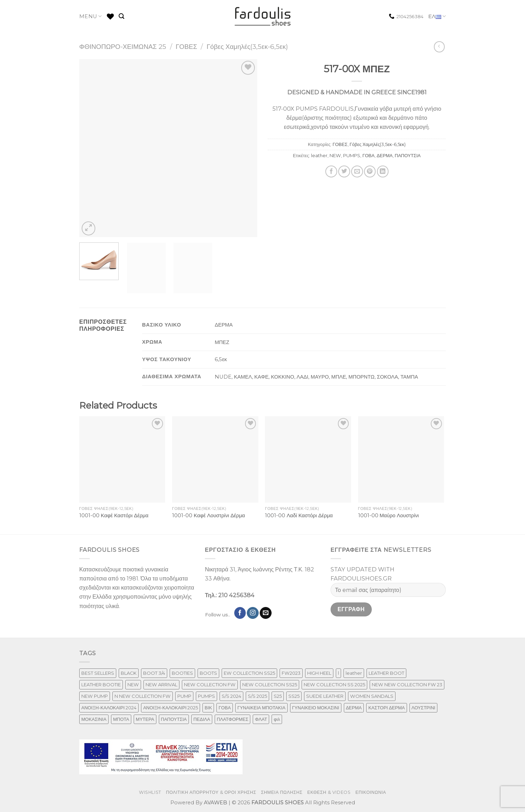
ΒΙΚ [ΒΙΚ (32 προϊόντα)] (208, 708)
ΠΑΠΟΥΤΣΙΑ (408, 155)
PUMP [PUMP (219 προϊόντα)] (184, 696)
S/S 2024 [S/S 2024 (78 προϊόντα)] (231, 696)
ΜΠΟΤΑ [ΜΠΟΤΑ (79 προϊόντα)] (121, 719)
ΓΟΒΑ (368, 155)
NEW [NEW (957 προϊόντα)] (133, 685)
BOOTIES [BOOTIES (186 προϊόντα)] (182, 673)
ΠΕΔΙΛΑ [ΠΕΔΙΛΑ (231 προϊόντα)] (202, 719)
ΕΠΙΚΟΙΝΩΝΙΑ (371, 792)
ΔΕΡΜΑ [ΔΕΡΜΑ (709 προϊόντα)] (354, 708)
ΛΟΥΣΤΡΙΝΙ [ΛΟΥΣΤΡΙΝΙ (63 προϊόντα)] (423, 708)
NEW (335, 155)
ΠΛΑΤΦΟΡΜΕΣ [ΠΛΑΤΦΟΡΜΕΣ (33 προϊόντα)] (233, 719)
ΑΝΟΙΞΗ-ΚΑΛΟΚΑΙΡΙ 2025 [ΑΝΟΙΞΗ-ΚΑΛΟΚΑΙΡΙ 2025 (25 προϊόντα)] (171, 708)
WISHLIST (150, 792)
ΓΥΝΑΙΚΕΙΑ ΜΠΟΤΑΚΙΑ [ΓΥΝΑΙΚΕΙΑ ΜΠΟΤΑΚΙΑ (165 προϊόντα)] (261, 708)
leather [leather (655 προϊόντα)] (354, 673)
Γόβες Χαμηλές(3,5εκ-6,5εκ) (247, 47)
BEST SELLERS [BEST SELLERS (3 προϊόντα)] (98, 673)
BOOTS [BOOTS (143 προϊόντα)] (208, 673)
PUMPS (352, 155)
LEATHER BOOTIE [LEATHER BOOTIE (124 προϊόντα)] (101, 685)
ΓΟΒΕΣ (186, 47)
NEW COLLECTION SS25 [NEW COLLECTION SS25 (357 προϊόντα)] (270, 685)
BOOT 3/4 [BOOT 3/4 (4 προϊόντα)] (154, 673)
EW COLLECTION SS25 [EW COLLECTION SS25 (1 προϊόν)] (249, 673)
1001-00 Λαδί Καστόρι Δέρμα (299, 515)
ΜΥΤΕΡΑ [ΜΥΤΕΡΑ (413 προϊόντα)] (145, 719)
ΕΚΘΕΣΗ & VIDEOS (329, 792)
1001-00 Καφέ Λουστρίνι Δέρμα (209, 515)
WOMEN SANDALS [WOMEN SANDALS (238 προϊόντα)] (372, 696)
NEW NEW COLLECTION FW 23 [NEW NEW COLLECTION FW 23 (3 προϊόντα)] (407, 685)
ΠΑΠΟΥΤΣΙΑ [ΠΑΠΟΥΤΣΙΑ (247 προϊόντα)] (174, 719)
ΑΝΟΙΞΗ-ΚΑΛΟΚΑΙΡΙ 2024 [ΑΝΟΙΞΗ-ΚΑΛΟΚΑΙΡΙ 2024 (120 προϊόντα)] (109, 708)
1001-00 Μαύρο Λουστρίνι (389, 515)
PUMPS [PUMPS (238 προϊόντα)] (206, 696)
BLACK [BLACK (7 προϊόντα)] (129, 673)
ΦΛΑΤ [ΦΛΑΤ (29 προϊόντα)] (261, 719)
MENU (91, 16)
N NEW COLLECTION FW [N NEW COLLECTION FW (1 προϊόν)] (143, 696)
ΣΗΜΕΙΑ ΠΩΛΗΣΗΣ (282, 792)
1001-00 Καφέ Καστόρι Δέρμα (114, 515)
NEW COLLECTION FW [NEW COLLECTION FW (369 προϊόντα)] (210, 685)
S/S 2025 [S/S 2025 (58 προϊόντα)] (257, 696)
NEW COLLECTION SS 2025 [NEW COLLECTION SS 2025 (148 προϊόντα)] (334, 685)
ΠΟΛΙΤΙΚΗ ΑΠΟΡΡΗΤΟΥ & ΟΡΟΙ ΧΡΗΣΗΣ (211, 792)
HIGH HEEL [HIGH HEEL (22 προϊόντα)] (319, 673)
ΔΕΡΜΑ (385, 155)
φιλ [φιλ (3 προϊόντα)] (277, 719)
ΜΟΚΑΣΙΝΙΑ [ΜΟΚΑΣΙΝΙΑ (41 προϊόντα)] (94, 719)
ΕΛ (437, 17)
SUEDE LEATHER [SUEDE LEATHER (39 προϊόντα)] (325, 696)
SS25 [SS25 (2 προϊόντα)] (294, 696)
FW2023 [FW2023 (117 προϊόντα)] (291, 673)
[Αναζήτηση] (121, 16)
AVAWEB (216, 803)
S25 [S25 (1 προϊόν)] (278, 696)
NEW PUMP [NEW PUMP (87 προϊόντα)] (95, 696)
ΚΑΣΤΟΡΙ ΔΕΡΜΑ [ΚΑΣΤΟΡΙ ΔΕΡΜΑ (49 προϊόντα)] (386, 708)
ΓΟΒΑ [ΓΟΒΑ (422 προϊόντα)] (225, 708)
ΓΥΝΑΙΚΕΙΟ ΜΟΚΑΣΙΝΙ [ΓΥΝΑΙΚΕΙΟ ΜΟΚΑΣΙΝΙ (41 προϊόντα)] (316, 708)
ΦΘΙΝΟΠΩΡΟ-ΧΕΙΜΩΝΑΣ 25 (123, 47)
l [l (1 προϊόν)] (338, 673)
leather (319, 155)
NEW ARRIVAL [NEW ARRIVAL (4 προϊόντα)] (161, 685)
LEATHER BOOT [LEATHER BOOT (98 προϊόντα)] (386, 673)
